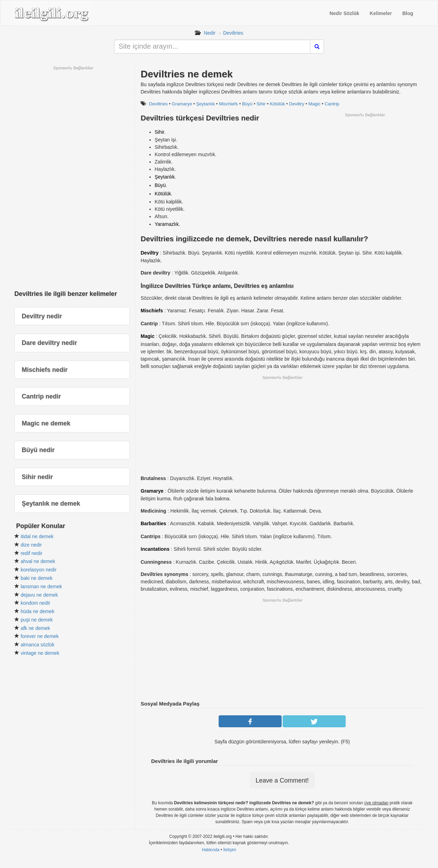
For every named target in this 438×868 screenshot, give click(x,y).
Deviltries (233, 33)
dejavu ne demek (39, 595)
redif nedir (31, 553)
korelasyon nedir (39, 570)
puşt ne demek (37, 620)
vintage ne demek (40, 653)
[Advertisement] (365, 167)
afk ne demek (35, 628)
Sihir (261, 104)
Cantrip (332, 104)
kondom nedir (36, 603)
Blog (408, 13)
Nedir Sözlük (344, 13)
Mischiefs (228, 104)
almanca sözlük (38, 645)
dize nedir (31, 545)
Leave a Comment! (282, 780)
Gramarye (182, 104)
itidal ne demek (37, 536)
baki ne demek (37, 578)
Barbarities (153, 523)
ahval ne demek (38, 561)
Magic (314, 104)
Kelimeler (381, 13)
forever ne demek (40, 636)
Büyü (247, 104)
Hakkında (211, 850)
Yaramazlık (167, 224)
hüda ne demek (38, 611)
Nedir (209, 33)
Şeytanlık (206, 104)
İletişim (230, 850)
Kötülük (277, 104)
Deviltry (296, 104)
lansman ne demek (41, 586)
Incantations (155, 549)
